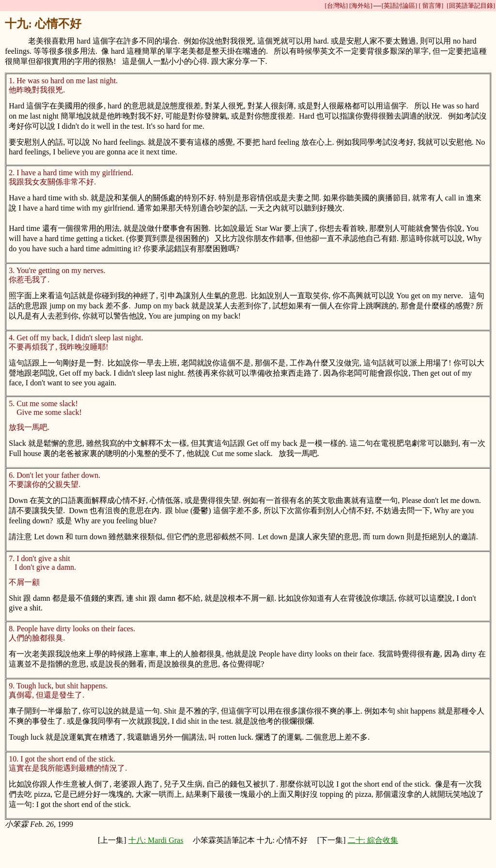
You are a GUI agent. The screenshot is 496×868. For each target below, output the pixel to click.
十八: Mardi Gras (156, 840)
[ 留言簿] (431, 6)
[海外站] (361, 6)
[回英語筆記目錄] (471, 6)
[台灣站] (336, 6)
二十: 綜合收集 (373, 840)
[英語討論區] (400, 6)
